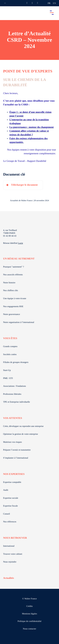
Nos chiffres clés (11, 291)
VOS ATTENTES (13, 418)
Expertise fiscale (10, 506)
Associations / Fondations (15, 386)
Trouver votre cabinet (13, 554)
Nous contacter (29, 629)
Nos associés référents (13, 275)
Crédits (29, 606)
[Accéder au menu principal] (52, 13)
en (54, 3)
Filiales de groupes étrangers (16, 362)
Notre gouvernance (12, 314)
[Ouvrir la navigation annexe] (5, 3)
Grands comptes (10, 347)
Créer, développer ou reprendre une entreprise (23, 426)
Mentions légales (29, 614)
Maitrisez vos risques (13, 442)
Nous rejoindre (10, 562)
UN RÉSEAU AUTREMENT (19, 259)
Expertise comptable (12, 482)
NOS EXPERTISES (14, 474)
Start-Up (7, 370)
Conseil (7, 514)
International (9, 546)
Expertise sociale (11, 498)
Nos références (10, 522)
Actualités (8, 578)
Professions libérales (12, 394)
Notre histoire (9, 283)
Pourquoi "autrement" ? (14, 267)
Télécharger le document (24, 185)
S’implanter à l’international (16, 458)
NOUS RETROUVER (15, 538)
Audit (6, 490)
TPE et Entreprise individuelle (17, 402)
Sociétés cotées (10, 355)
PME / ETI (8, 378)
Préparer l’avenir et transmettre (17, 450)
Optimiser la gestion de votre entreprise (21, 434)
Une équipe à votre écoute (15, 299)
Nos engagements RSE (13, 307)
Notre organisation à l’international (19, 322)
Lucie (20, 243)
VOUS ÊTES (10, 338)
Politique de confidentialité (30, 621)
